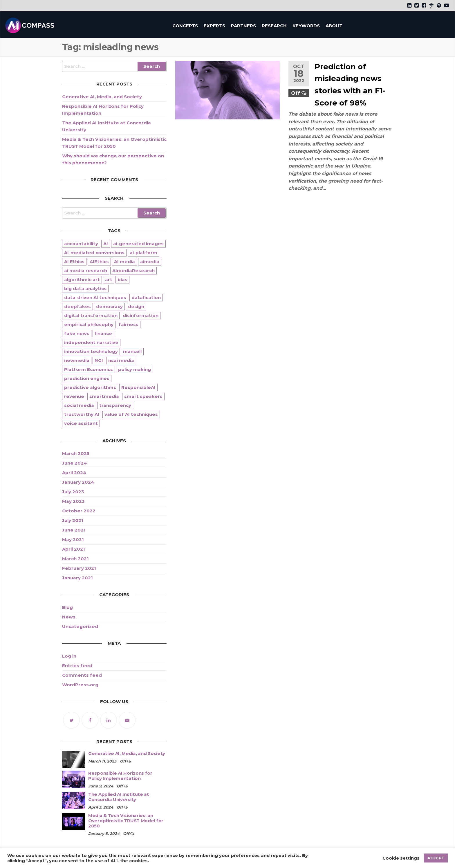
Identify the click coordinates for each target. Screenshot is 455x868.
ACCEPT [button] (436, 858)
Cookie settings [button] (401, 858)
